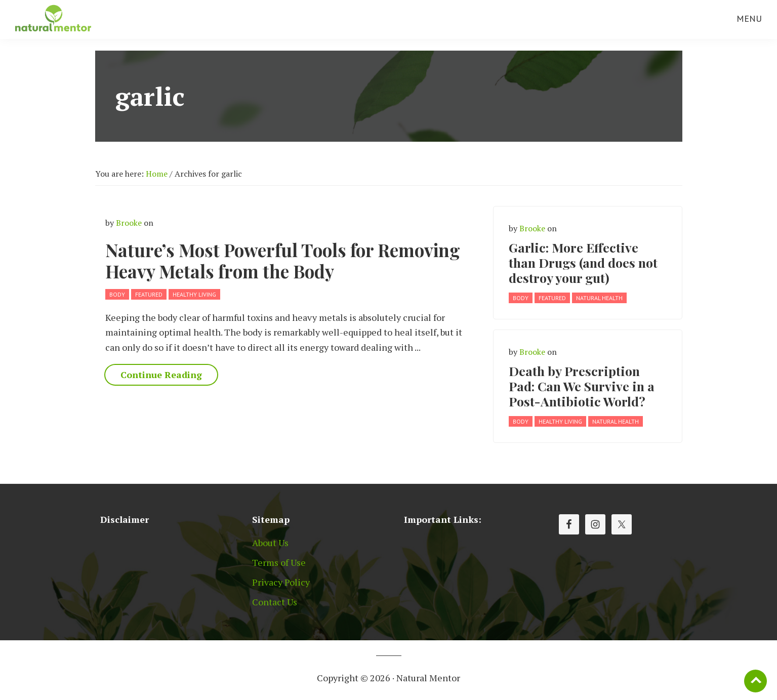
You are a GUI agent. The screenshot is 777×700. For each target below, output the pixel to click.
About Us (270, 543)
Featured (149, 294)
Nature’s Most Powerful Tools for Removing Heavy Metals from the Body (283, 260)
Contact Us (275, 602)
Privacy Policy (281, 582)
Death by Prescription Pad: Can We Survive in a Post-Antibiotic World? (582, 386)
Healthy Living (194, 294)
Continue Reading (161, 375)
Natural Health (599, 298)
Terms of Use (279, 562)
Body (117, 294)
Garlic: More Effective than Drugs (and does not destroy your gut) (583, 262)
